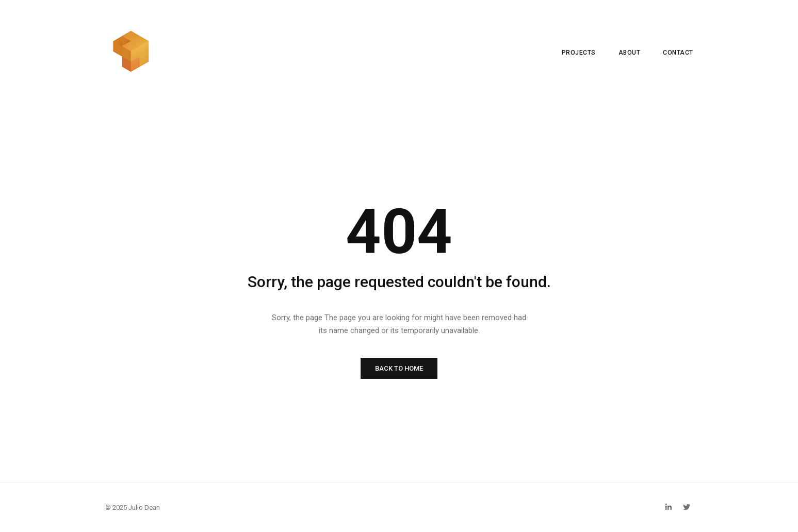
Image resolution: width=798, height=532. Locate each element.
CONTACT (678, 53)
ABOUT (630, 53)
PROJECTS (579, 53)
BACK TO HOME (399, 368)
